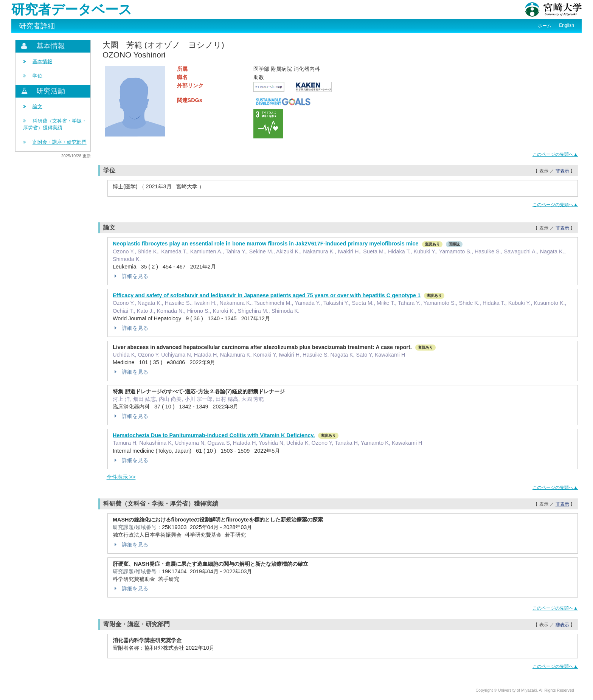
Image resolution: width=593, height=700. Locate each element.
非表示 (562, 171)
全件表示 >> (121, 477)
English (567, 25)
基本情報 (42, 61)
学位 (37, 76)
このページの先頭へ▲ (555, 154)
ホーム (545, 26)
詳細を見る (130, 276)
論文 (37, 106)
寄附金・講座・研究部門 (60, 142)
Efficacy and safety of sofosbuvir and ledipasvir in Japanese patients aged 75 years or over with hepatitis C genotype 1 (267, 295)
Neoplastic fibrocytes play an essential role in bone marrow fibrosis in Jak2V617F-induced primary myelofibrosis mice (266, 244)
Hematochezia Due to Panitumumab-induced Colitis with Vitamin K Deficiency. (214, 435)
